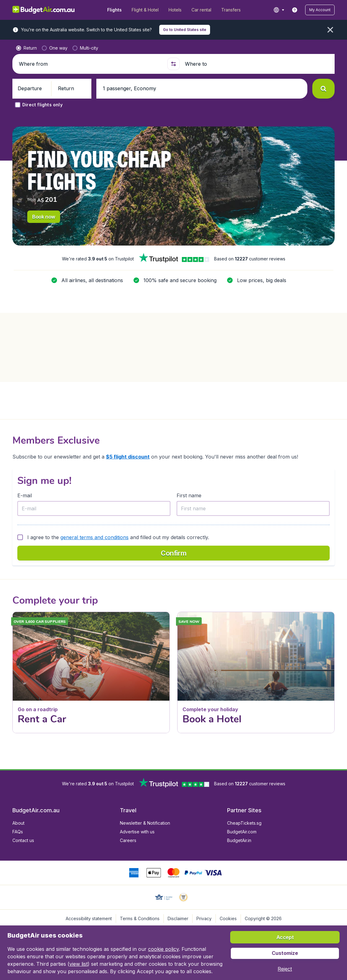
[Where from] (91, 64)
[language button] (279, 10)
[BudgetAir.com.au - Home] (44, 10)
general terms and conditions (94, 537)
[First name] (253, 508)
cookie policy (163, 949)
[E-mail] (94, 508)
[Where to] (257, 64)
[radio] (26, 48)
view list (79, 964)
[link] (295, 10)
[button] (320, 10)
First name (189, 495)
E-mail (25, 495)
